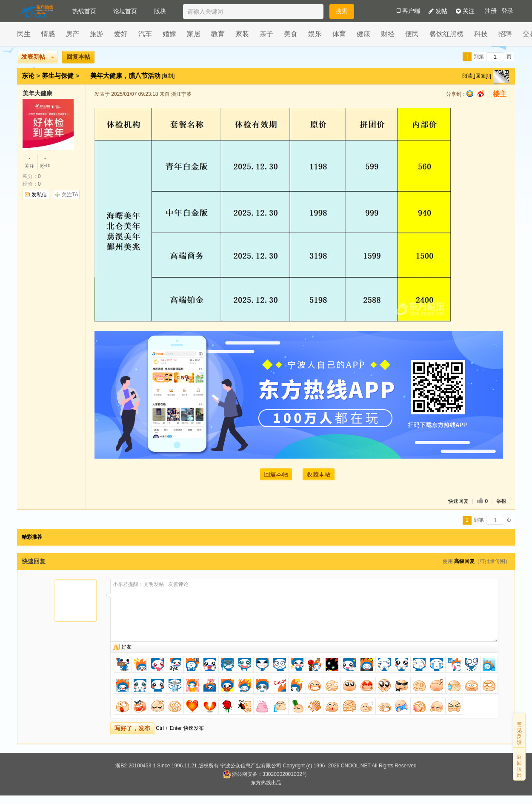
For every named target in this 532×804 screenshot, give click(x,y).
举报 (501, 501)
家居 (194, 34)
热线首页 (84, 11)
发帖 (438, 11)
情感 (48, 34)
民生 (24, 34)
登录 (507, 11)
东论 (28, 76)
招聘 (505, 34)
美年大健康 (37, 93)
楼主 (500, 94)
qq (470, 94)
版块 (160, 11)
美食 (291, 34)
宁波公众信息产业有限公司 (251, 766)
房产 (72, 34)
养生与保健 (58, 76)
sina (481, 94)
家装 (242, 34)
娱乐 (315, 34)
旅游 (97, 34)
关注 (465, 11)
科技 (481, 34)
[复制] (168, 76)
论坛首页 (125, 11)
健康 (363, 34)
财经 (388, 34)
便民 (412, 34)
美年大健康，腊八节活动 (126, 76)
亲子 (266, 34)
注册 (491, 11)
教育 (218, 34)
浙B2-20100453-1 (136, 766)
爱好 (121, 34)
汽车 (145, 34)
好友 (126, 647)
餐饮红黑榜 (446, 34)
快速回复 (458, 501)
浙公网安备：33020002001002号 (265, 774)
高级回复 (464, 561)
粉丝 (45, 162)
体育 (339, 34)
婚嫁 (169, 34)
